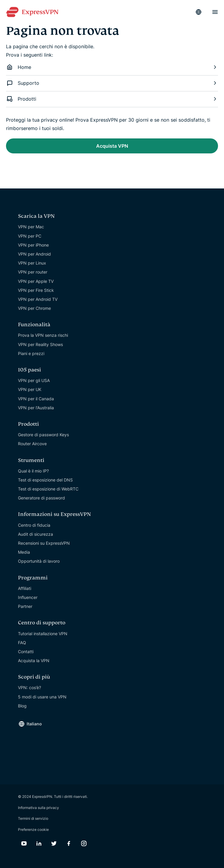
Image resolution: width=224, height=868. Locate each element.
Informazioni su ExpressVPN (55, 514)
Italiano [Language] (34, 724)
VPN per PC (30, 236)
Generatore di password (41, 498)
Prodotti (112, 99)
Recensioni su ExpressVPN (44, 543)
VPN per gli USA (34, 380)
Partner (25, 606)
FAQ (22, 643)
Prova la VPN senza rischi (43, 335)
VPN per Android (34, 254)
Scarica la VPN (36, 216)
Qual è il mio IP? (33, 471)
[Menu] (215, 12)
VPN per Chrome (34, 308)
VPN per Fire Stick (36, 290)
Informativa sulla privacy (38, 808)
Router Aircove (32, 444)
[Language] (199, 12)
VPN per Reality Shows (40, 344)
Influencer (28, 597)
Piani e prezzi (31, 353)
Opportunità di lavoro (39, 561)
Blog (22, 706)
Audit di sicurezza (35, 534)
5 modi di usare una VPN (42, 697)
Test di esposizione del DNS (45, 480)
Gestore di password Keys (43, 435)
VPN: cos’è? (29, 687)
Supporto (112, 83)
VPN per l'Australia (36, 408)
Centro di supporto (42, 623)
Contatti (26, 652)
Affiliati (25, 588)
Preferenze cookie (33, 829)
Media (24, 552)
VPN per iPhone (33, 245)
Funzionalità (34, 325)
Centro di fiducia (34, 525)
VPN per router (33, 272)
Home (112, 67)
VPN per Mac (31, 227)
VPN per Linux (32, 263)
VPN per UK (30, 389)
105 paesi (29, 370)
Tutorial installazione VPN (43, 634)
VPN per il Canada (36, 399)
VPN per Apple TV (36, 281)
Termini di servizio (33, 818)
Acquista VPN (112, 146)
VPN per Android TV (38, 299)
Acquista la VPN (34, 661)
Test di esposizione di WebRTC (48, 489)
